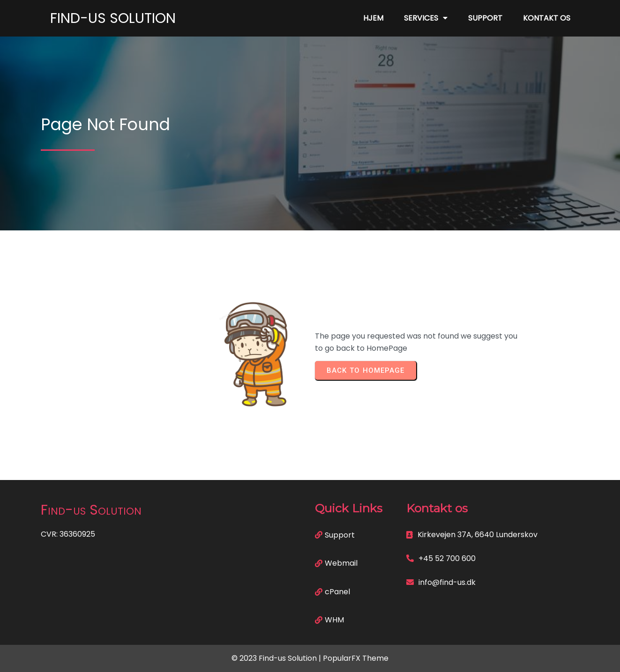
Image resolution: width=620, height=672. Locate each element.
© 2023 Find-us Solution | (277, 658)
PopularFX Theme (356, 658)
